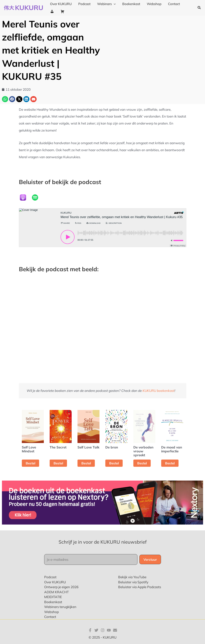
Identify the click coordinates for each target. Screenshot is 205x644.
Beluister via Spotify (133, 582)
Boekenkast (53, 602)
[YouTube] (109, 630)
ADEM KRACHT (56, 592)
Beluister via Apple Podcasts (140, 587)
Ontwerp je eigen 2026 (61, 587)
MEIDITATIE (53, 597)
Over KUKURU (55, 582)
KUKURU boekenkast (158, 391)
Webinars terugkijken (60, 607)
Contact (50, 617)
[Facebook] (90, 630)
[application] (114, 4)
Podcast (50, 577)
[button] (199, 8)
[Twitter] (96, 630)
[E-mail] (115, 630)
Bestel (30, 463)
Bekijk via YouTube (132, 577)
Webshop (51, 612)
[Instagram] (103, 630)
